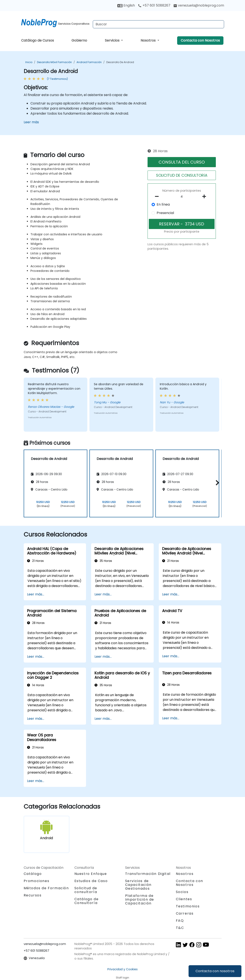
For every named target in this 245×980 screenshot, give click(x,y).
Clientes (184, 899)
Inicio (29, 62)
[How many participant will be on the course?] (182, 197)
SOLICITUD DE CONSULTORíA (182, 175)
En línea (163, 204)
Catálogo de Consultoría (87, 901)
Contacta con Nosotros (200, 40)
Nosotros (149, 40)
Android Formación (89, 62)
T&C (180, 928)
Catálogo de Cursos (38, 40)
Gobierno (79, 40)
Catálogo (33, 874)
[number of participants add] (205, 197)
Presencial (165, 213)
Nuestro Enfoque (91, 874)
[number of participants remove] (158, 197)
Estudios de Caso (91, 881)
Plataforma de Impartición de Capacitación (140, 899)
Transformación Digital (148, 874)
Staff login (122, 978)
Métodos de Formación (46, 888)
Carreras (185, 913)
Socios (182, 892)
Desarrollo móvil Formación (54, 62)
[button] (216, 483)
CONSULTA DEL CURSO (182, 162)
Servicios (113, 40)
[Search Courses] (158, 24)
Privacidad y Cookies (122, 969)
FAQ (180, 921)
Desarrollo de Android (120, 62)
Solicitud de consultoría (86, 890)
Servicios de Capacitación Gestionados (138, 885)
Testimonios (188, 906)
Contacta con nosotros (215, 971)
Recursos (33, 895)
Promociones (37, 881)
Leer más (31, 122)
